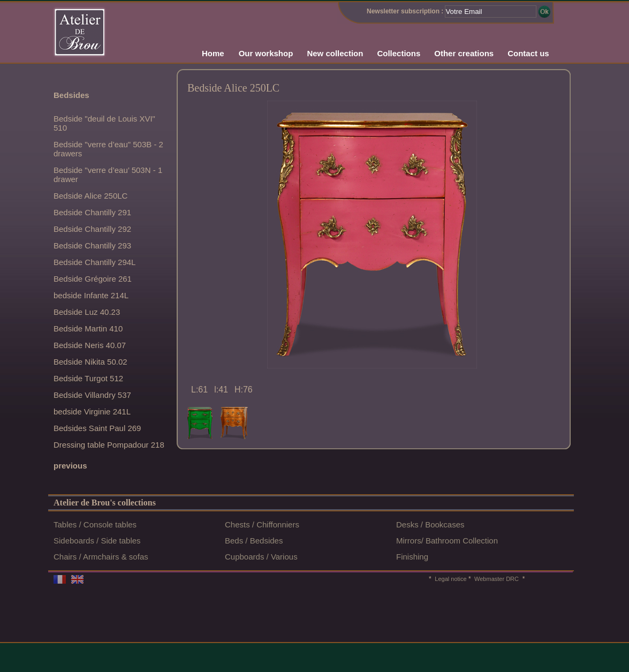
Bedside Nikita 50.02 (90, 362)
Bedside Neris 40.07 (90, 345)
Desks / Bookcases (430, 524)
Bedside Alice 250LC (90, 196)
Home (213, 53)
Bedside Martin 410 (88, 329)
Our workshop (266, 53)
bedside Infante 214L (91, 295)
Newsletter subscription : (405, 11)
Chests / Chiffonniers (262, 524)
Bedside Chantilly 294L (94, 262)
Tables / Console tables (95, 524)
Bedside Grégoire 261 (93, 279)
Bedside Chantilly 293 (92, 246)
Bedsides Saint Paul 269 (97, 428)
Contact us (528, 53)
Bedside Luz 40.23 (87, 312)
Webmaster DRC (496, 579)
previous (70, 466)
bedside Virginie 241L (92, 411)
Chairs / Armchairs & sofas (101, 557)
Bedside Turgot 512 (88, 378)
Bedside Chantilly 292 (92, 229)
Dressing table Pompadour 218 (109, 445)
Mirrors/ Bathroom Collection (447, 541)
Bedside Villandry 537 (92, 395)
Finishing (412, 557)
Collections (399, 53)
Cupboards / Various (261, 557)
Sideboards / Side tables (97, 541)
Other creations (464, 53)
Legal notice (450, 579)
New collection (335, 53)
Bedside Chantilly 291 (92, 212)
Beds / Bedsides (254, 541)
